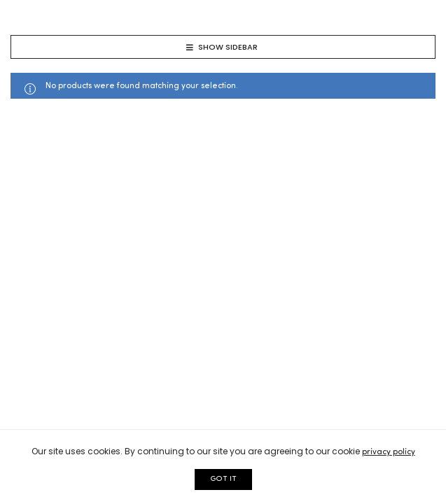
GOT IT (223, 479)
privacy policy (389, 452)
